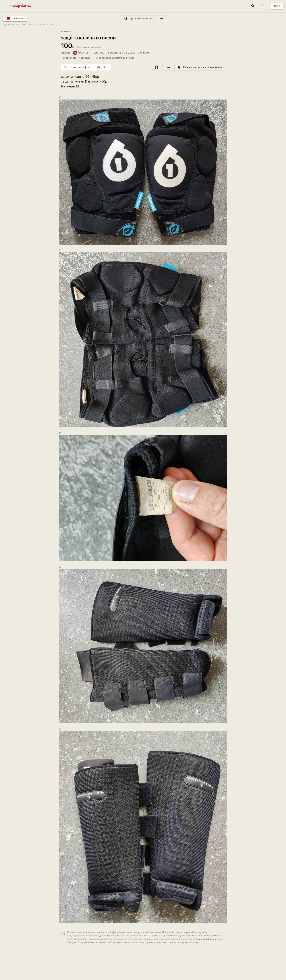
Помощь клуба (203, 939)
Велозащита (68, 31)
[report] (200, 67)
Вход (277, 6)
